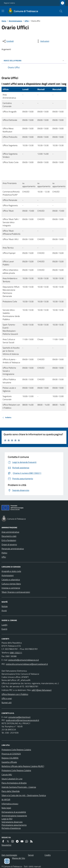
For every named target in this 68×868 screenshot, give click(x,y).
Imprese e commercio (11, 588)
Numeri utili (7, 703)
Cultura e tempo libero (11, 584)
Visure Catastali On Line (12, 779)
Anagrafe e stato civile (11, 571)
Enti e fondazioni (9, 540)
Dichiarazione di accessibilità (14, 812)
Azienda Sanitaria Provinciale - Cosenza (19, 787)
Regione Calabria (9, 3)
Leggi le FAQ (7, 819)
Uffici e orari (7, 698)
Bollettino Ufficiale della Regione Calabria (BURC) (23, 766)
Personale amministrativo (13, 549)
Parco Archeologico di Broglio (14, 783)
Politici (4, 553)
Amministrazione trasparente (14, 816)
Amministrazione (15, 21)
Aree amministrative (10, 532)
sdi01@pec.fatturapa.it (42, 690)
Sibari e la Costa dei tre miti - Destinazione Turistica (24, 795)
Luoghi (4, 625)
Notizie (5, 606)
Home (4, 21)
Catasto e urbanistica (11, 580)
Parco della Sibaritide (11, 791)
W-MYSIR (6, 799)
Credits (48, 855)
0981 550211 (16, 653)
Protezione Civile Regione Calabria (16, 750)
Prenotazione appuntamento (14, 825)
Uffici (27, 21)
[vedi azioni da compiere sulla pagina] (43, 41)
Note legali (6, 808)
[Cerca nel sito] (60, 11)
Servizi (31, 855)
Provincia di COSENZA (11, 754)
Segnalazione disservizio (12, 822)
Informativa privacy (10, 804)
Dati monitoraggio (9, 855)
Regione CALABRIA (10, 758)
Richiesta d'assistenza (11, 828)
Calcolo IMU (7, 775)
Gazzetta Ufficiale (9, 762)
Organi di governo (9, 544)
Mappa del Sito (19, 858)
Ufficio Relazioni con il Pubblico (15, 694)
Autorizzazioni (8, 575)
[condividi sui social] (8, 41)
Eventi (4, 629)
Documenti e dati (9, 536)
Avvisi (4, 610)
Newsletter (6, 845)
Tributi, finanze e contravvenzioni (16, 592)
